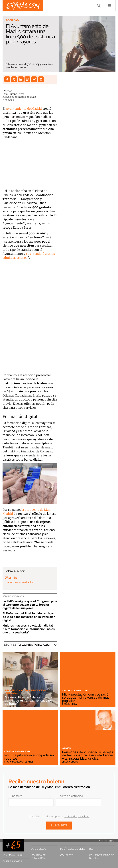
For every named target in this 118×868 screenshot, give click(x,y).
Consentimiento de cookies (101, 857)
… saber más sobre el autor (19, 582)
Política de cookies (73, 849)
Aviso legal (39, 849)
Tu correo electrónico (70, 796)
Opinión (67, 748)
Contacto (67, 855)
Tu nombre (15, 796)
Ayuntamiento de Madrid (24, 109)
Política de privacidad (38, 857)
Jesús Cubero (70, 762)
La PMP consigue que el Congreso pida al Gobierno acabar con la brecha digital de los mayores (30, 605)
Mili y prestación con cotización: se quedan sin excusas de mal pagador (87, 698)
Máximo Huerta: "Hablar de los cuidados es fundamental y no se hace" (28, 700)
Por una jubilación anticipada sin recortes (29, 757)
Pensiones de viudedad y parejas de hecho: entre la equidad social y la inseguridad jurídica (88, 755)
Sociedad (12, 20)
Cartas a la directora (75, 691)
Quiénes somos (12, 861)
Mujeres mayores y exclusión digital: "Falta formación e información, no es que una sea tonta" (29, 629)
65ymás (7, 91)
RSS (91, 849)
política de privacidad (77, 816)
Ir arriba (106, 841)
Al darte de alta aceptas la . (59, 816)
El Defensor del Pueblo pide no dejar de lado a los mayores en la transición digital (29, 617)
